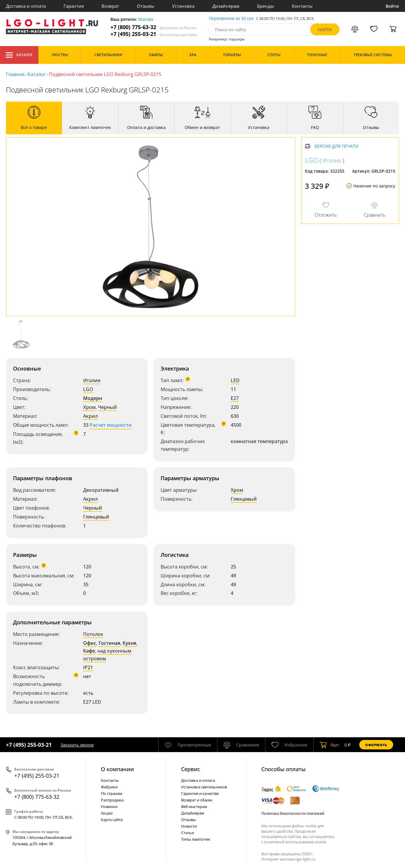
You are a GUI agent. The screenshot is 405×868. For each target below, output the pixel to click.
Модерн (93, 398)
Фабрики (109, 787)
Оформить (376, 745)
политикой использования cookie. (295, 842)
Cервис (191, 769)
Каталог (19, 55)
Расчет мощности (111, 425)
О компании (117, 769)
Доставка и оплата (26, 6)
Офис (90, 643)
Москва (146, 19)
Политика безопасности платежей (293, 813)
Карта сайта (112, 820)
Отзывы (146, 6)
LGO (88, 389)
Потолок (93, 634)
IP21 (88, 667)
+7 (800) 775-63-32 (154, 27)
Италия (92, 380)
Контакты (302, 6)
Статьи (188, 833)
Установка (183, 6)
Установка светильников (204, 787)
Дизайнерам (226, 6)
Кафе (89, 651)
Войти (392, 6)
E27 (235, 398)
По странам (112, 793)
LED (235, 380)
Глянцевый (96, 517)
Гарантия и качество (200, 793)
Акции (107, 813)
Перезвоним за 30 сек (231, 19)
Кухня (129, 643)
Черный (107, 407)
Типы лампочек (196, 839)
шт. (330, 745)
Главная (15, 74)
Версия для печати (337, 146)
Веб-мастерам (194, 806)
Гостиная (109, 643)
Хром (89, 407)
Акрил (90, 416)
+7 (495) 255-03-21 (154, 34)
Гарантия (74, 6)
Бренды (266, 6)
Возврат (110, 6)
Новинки (109, 806)
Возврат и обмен (197, 800)
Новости (189, 826)
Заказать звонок (77, 745)
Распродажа (112, 800)
